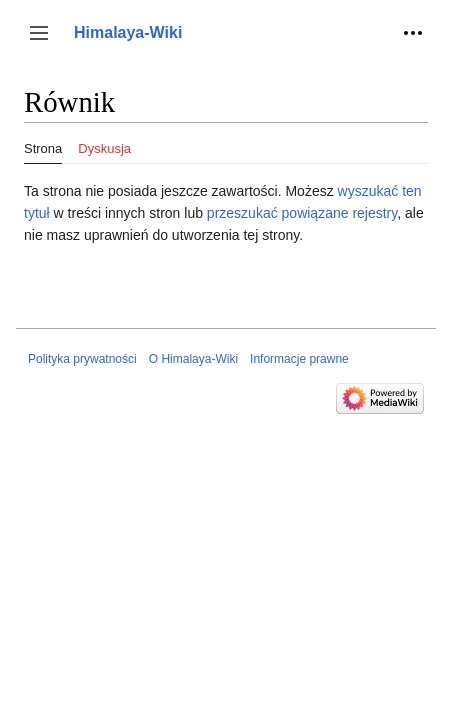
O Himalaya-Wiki (193, 359)
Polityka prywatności (82, 359)
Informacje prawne (299, 359)
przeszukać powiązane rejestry (302, 213)
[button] (39, 33)
